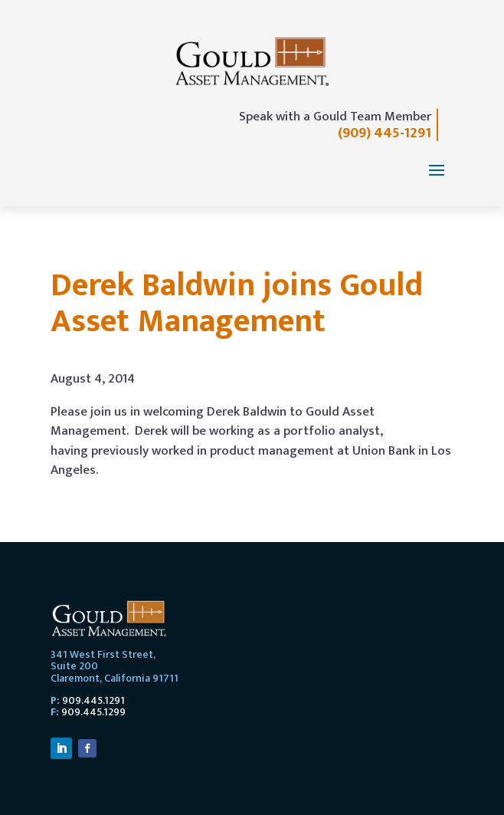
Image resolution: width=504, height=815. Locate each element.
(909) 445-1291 (385, 133)
